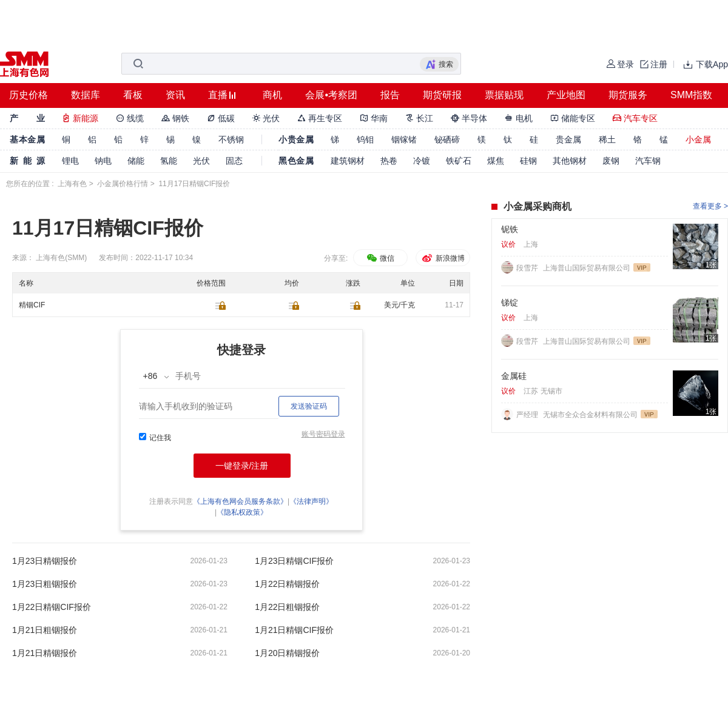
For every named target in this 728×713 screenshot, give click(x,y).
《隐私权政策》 (242, 512)
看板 (133, 95)
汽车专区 (635, 118)
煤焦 (496, 161)
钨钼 (365, 139)
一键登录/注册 (242, 466)
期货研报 (442, 95)
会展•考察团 (331, 95)
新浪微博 (443, 258)
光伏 (266, 118)
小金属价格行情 (123, 184)
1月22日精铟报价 (287, 584)
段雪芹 (528, 268)
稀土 (607, 139)
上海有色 (72, 184)
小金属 (698, 139)
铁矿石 (459, 161)
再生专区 (320, 118)
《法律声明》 (311, 501)
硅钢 (528, 161)
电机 (519, 118)
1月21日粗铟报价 (45, 630)
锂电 (70, 161)
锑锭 (510, 303)
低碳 (221, 118)
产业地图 (566, 95)
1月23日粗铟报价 (45, 584)
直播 (218, 95)
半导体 (469, 118)
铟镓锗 (404, 139)
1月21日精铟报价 (45, 653)
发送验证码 (309, 406)
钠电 (103, 161)
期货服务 (628, 95)
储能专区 (573, 118)
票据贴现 (504, 95)
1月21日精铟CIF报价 (294, 630)
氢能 (169, 161)
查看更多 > (710, 206)
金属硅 (514, 376)
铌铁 (510, 229)
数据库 (86, 95)
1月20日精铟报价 (287, 653)
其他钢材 (570, 161)
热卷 (389, 161)
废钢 (611, 161)
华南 (374, 118)
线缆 (130, 118)
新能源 (80, 118)
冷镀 (422, 161)
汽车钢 (648, 161)
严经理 (528, 415)
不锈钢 (231, 139)
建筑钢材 (348, 161)
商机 (272, 95)
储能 (136, 161)
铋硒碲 (447, 139)
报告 (390, 95)
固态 (234, 161)
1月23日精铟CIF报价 (294, 561)
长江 (419, 118)
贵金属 (568, 139)
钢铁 (175, 118)
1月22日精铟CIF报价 (52, 607)
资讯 (175, 95)
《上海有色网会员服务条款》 (240, 501)
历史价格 (29, 95)
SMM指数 (691, 95)
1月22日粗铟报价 (287, 607)
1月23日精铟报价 (45, 561)
